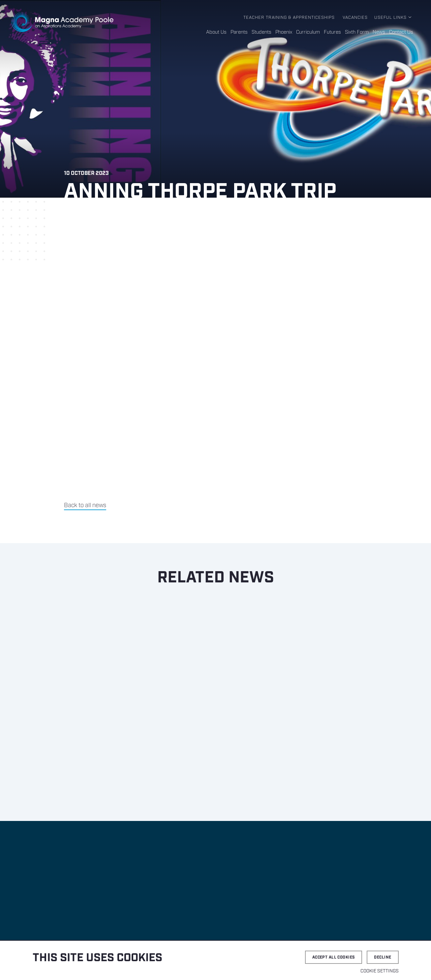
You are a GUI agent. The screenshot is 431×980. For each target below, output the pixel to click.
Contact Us (401, 32)
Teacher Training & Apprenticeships (289, 18)
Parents (239, 32)
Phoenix (284, 32)
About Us (216, 32)
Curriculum (308, 32)
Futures (332, 32)
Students (262, 32)
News (379, 32)
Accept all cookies (334, 957)
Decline (383, 957)
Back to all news (85, 506)
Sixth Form (357, 32)
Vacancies (355, 18)
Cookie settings (380, 971)
